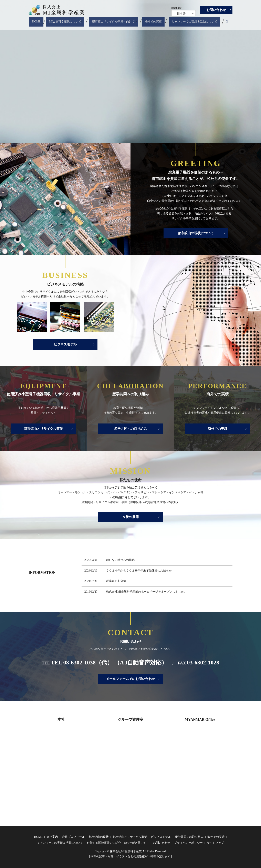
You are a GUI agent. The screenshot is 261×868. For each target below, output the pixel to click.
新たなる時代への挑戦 (120, 560)
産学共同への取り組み (130, 429)
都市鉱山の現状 (99, 837)
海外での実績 (154, 20)
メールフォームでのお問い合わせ (130, 679)
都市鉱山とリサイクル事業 (43, 429)
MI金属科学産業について (65, 20)
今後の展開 (130, 517)
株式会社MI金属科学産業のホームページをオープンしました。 (146, 592)
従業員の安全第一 (117, 581)
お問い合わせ (216, 10)
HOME (36, 20)
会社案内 (52, 837)
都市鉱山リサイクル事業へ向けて (114, 20)
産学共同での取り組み (189, 837)
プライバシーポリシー (188, 843)
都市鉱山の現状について (196, 233)
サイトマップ (215, 843)
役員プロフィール (73, 837)
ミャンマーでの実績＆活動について (195, 20)
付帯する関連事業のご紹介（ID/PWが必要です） (118, 843)
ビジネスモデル (65, 344)
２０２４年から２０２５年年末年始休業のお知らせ (139, 571)
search (230, 20)
